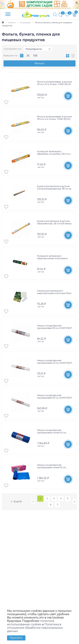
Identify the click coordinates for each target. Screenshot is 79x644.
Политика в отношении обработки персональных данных (35, 628)
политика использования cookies (31, 623)
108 (35, 56)
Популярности (34, 49)
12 (22, 56)
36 (28, 56)
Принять (16, 638)
